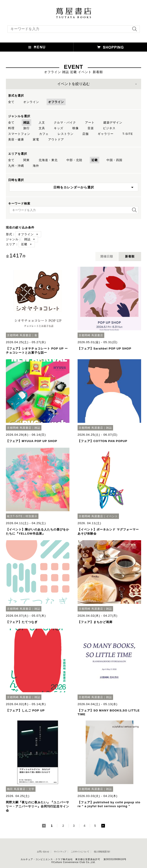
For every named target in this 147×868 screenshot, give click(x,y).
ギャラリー (106, 134)
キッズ (59, 128)
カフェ (44, 134)
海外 (36, 166)
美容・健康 (16, 139)
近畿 (95, 160)
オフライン (56, 102)
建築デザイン (113, 122)
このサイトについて (80, 852)
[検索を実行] (133, 30)
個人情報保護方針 (102, 852)
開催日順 (107, 256)
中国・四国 (114, 160)
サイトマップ (60, 852)
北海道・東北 (48, 160)
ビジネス (109, 128)
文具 (42, 128)
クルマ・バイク (65, 122)
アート (90, 122)
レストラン (66, 134)
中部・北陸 (74, 160)
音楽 (91, 128)
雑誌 (26, 122)
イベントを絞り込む (73, 84)
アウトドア (56, 139)
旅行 (26, 128)
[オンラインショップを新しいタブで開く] (110, 47)
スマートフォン (19, 134)
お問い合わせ (43, 852)
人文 (42, 122)
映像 (76, 128)
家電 (36, 139)
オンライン (31, 102)
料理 (11, 128)
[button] (37, 47)
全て (11, 102)
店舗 (85, 134)
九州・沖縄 (16, 166)
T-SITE (128, 134)
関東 (26, 160)
